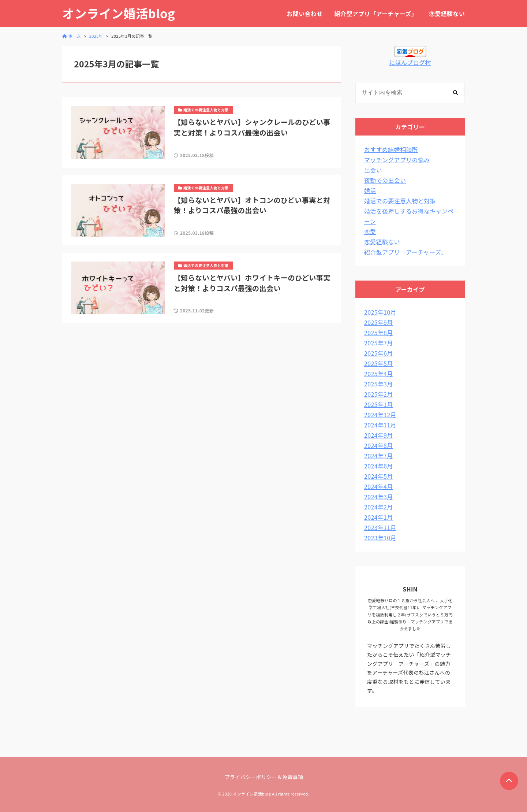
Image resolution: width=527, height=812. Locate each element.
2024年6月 (379, 466)
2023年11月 (380, 527)
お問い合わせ (305, 14)
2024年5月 (379, 476)
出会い (373, 170)
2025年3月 (379, 384)
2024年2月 (379, 507)
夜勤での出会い (385, 180)
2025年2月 (379, 394)
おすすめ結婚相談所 (391, 149)
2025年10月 (380, 312)
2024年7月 (379, 456)
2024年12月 (380, 415)
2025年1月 (379, 404)
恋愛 (370, 231)
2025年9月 (379, 322)
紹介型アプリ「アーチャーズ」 (376, 14)
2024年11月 (380, 425)
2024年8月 (379, 445)
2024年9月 (379, 435)
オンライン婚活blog (119, 13)
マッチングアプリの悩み (397, 160)
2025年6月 (379, 353)
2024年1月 (379, 517)
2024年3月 (379, 497)
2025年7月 (379, 343)
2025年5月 (379, 363)
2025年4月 (379, 374)
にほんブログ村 (410, 62)
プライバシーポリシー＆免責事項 (264, 777)
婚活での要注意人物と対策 (400, 201)
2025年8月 (379, 333)
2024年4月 (379, 486)
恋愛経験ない (447, 14)
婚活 (370, 190)
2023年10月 (380, 538)
